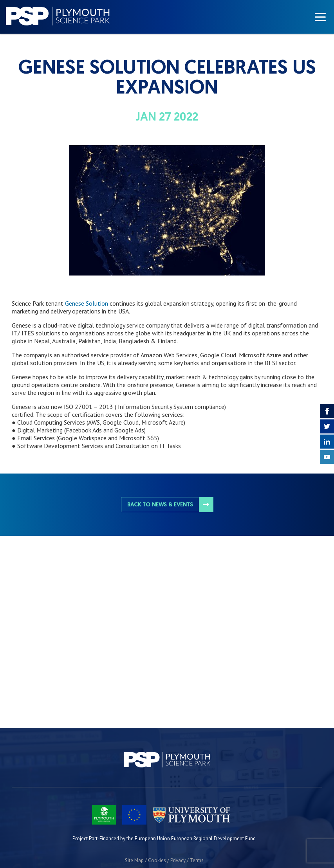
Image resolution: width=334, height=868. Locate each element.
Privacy (178, 860)
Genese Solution (86, 303)
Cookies (157, 860)
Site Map (134, 860)
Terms (197, 860)
